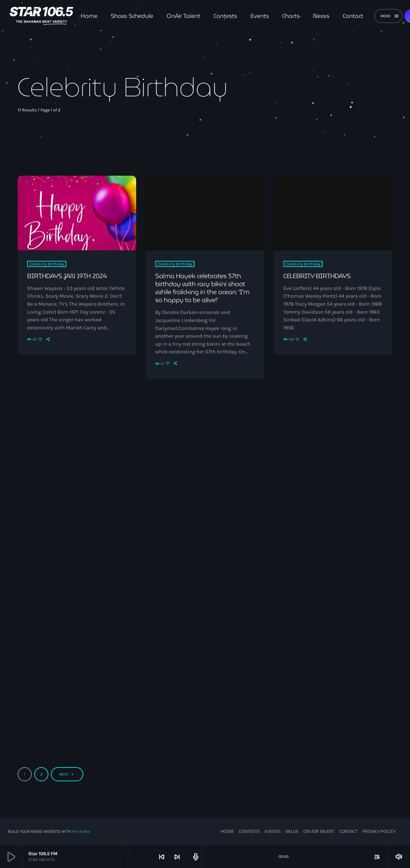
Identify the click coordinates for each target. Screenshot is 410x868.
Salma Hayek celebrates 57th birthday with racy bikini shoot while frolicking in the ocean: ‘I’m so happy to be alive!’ (203, 288)
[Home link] (41, 16)
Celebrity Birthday (47, 264)
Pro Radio (81, 832)
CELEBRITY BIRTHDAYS (317, 276)
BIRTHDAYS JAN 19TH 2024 (68, 276)
